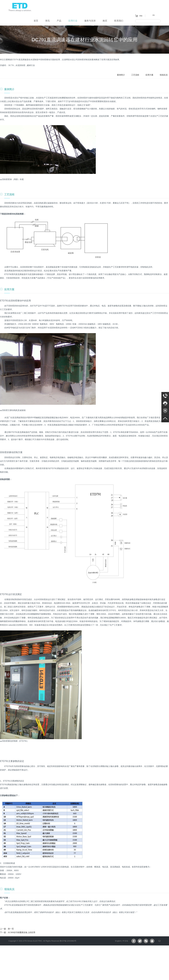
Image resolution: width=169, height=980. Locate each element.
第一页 (11, 929)
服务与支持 (90, 21)
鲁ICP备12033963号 (68, 941)
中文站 (125, 941)
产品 (59, 21)
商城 (141, 16)
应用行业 (73, 21)
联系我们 (119, 21)
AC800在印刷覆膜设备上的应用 (22, 932)
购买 (105, 21)
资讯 (47, 21)
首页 (36, 21)
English (118, 941)
